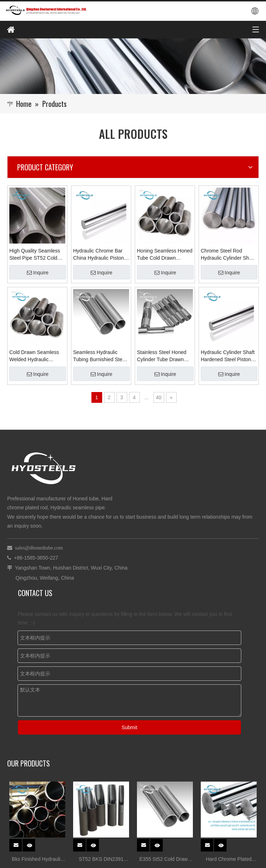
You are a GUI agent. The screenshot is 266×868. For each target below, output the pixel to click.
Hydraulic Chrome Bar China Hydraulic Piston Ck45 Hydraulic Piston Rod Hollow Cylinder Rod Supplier (99, 255)
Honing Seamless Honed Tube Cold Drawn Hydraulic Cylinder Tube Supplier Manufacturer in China (165, 255)
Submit (129, 727)
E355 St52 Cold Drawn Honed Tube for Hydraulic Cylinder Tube (165, 860)
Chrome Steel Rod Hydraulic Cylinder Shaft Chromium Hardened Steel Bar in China (228, 255)
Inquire (38, 273)
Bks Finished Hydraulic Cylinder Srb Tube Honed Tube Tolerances (37, 860)
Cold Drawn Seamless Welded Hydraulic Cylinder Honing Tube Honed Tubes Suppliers (35, 356)
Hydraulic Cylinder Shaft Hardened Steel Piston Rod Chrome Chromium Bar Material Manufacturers (228, 356)
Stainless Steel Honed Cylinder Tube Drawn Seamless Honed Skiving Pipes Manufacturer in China (165, 356)
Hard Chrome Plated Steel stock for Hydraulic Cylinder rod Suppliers (229, 860)
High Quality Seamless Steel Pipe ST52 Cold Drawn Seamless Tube (35, 255)
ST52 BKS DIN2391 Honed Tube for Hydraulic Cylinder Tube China (101, 860)
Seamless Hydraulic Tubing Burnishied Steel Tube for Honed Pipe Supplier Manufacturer (100, 356)
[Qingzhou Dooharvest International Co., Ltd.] (133, 66)
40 (159, 397)
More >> (246, 766)
